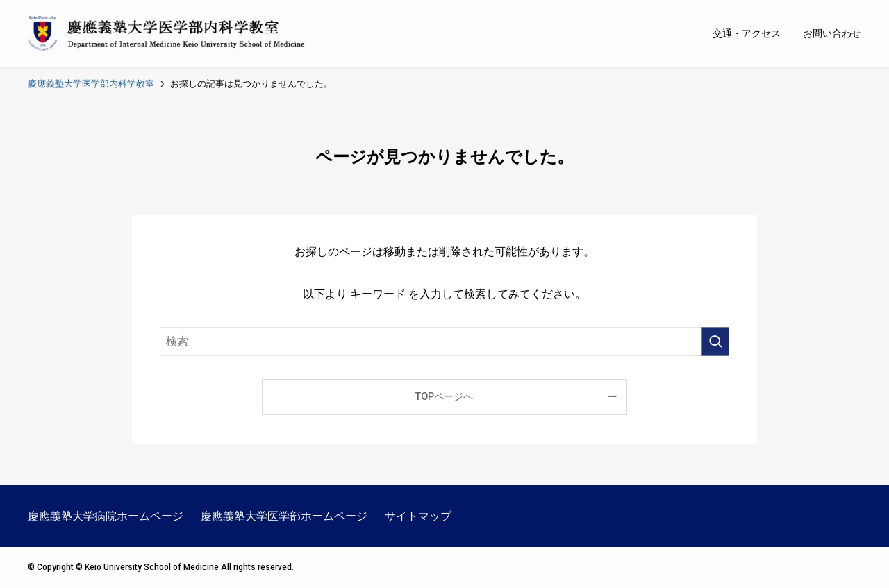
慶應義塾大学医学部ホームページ (284, 516)
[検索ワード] (444, 342)
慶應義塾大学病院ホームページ (106, 516)
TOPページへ (444, 397)
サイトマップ (418, 516)
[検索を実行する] (715, 342)
